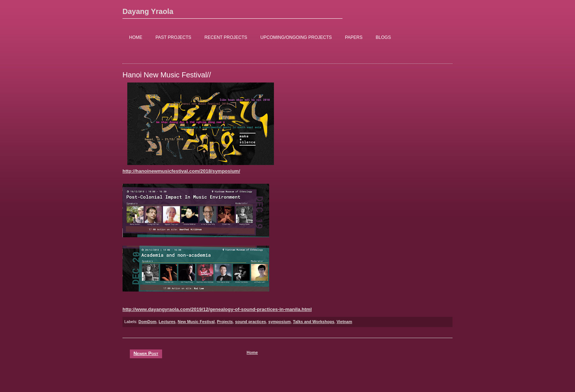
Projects (225, 322)
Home (252, 352)
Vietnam (345, 322)
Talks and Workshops (314, 322)
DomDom (148, 322)
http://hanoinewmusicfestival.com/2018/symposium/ (181, 171)
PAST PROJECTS (173, 37)
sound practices (250, 322)
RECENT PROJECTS (226, 37)
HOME (136, 37)
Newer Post (146, 353)
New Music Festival (196, 322)
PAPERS (354, 37)
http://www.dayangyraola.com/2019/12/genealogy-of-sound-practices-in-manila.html (217, 309)
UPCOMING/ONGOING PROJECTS (296, 37)
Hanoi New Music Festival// (167, 75)
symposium (280, 322)
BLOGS (383, 37)
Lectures (167, 322)
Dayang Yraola (148, 11)
